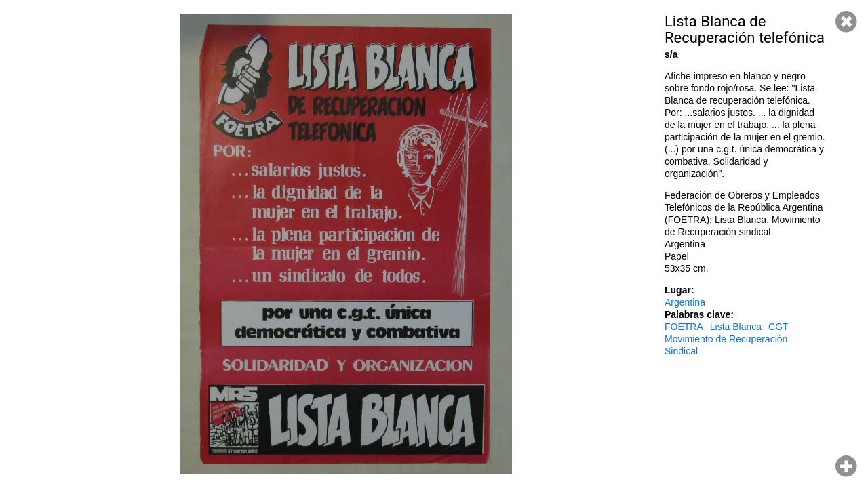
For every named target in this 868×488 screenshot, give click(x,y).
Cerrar (846, 22)
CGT (778, 327)
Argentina (685, 302)
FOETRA (684, 327)
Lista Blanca (736, 327)
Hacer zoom (846, 466)
